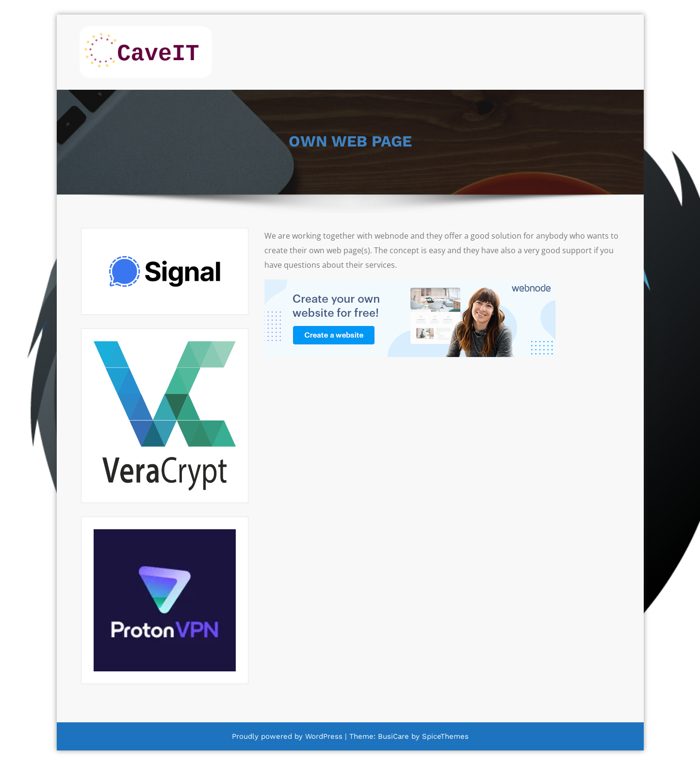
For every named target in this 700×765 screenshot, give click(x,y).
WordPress (324, 736)
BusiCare (395, 736)
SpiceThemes (444, 736)
